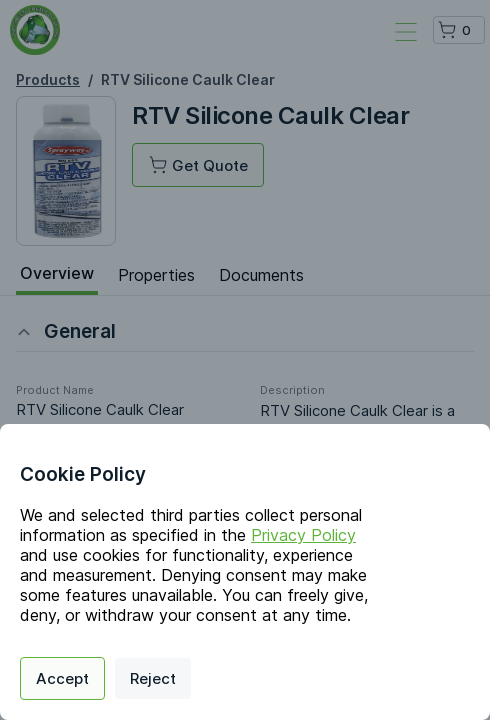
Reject (153, 678)
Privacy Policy (303, 535)
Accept (62, 678)
